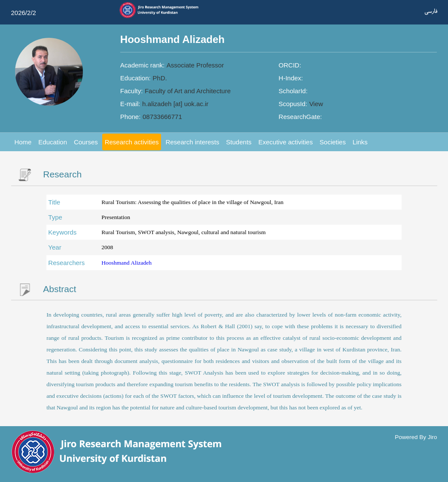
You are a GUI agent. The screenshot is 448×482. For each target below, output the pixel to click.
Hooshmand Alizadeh (126, 263)
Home (23, 142)
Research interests (192, 142)
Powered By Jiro (416, 437)
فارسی (431, 11)
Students (239, 142)
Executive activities (285, 142)
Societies (333, 142)
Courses (86, 142)
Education (53, 142)
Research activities (132, 142)
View (316, 104)
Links (360, 142)
